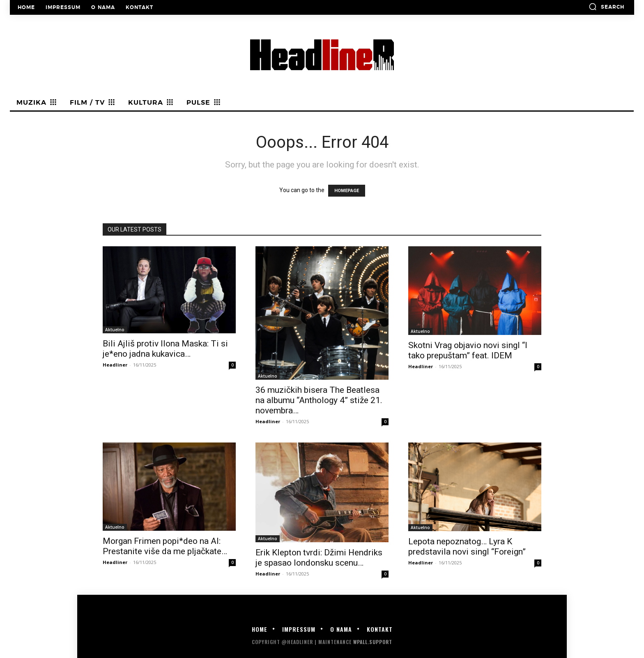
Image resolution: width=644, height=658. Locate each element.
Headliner (115, 365)
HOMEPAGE (347, 191)
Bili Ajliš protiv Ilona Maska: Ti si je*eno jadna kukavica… (165, 349)
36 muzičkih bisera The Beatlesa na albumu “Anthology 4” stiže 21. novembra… (319, 400)
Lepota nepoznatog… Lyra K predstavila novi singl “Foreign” (467, 547)
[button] (606, 7)
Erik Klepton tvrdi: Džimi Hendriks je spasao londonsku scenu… (319, 558)
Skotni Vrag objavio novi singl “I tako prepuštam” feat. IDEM (468, 350)
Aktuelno (115, 330)
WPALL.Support (373, 642)
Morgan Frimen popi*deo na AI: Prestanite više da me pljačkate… (165, 546)
